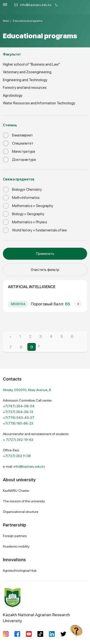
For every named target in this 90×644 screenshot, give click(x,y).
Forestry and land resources (25, 88)
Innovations (14, 560)
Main (6, 21)
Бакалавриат (18, 135)
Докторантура (19, 160)
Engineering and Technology (25, 80)
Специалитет (18, 143)
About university (19, 480)
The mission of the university (24, 501)
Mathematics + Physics (25, 222)
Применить (45, 254)
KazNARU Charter (16, 491)
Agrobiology (13, 95)
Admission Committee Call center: (28, 412)
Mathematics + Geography (28, 206)
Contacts (12, 379)
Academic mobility (16, 546)
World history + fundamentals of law (35, 230)
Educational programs (28, 21)
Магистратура (19, 151)
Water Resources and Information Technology (39, 103)
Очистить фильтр (45, 270)
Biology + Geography (23, 214)
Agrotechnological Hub (20, 571)
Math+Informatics (21, 198)
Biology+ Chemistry (22, 190)
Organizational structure (21, 512)
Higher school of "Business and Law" (31, 64)
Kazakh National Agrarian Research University (36, 605)
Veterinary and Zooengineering (27, 72)
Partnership (15, 525)
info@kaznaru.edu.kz (33, 5)
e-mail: (24, 466)
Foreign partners (15, 536)
